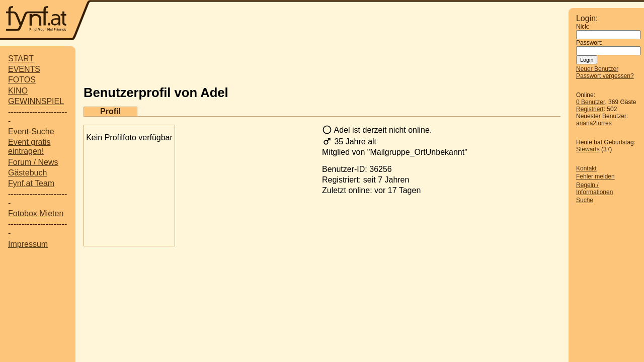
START (21, 59)
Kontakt (586, 168)
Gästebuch (27, 173)
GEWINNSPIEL (36, 101)
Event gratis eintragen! (29, 147)
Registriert (590, 109)
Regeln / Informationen (594, 189)
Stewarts (588, 149)
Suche (585, 200)
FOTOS (22, 80)
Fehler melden (595, 176)
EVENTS (24, 69)
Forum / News (33, 162)
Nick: (583, 27)
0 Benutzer (590, 102)
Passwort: (589, 43)
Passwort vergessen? (605, 76)
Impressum (28, 244)
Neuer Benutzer (597, 69)
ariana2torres (594, 123)
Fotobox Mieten (36, 213)
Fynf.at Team (31, 183)
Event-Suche (31, 131)
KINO (18, 91)
